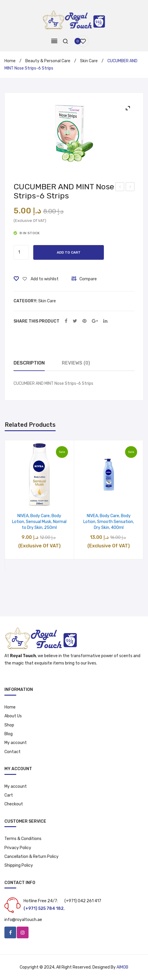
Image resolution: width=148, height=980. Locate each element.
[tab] (29, 363)
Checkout (14, 804)
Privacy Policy (18, 848)
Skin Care (89, 61)
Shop (9, 725)
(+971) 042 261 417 (83, 901)
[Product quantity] (21, 252)
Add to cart (69, 252)
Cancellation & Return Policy (31, 857)
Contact (13, 752)
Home (10, 61)
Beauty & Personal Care (48, 61)
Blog (9, 734)
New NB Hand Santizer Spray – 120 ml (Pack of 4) (120, 188)
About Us (13, 716)
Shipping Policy (19, 865)
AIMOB (122, 967)
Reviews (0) (76, 363)
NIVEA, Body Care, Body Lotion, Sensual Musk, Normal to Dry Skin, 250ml (39, 522)
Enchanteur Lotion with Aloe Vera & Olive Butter (130, 188)
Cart (9, 795)
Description (29, 363)
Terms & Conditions (23, 839)
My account (16, 743)
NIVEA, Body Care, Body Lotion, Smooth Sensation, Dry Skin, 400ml (109, 522)
